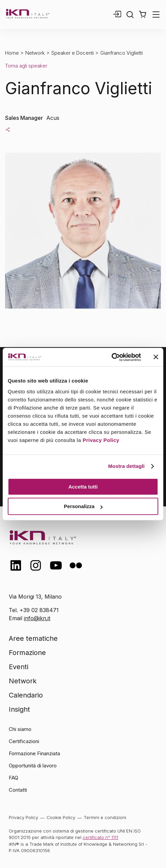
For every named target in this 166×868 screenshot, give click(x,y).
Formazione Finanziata (34, 753)
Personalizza (83, 506)
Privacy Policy (101, 440)
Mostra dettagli (126, 466)
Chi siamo (20, 729)
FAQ (13, 778)
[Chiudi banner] (156, 357)
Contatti (18, 790)
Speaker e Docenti (73, 53)
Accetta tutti (83, 487)
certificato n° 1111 (100, 837)
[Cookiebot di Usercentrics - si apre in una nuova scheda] (112, 357)
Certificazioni (24, 741)
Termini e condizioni (105, 817)
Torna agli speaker (26, 66)
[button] (143, 15)
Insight (19, 709)
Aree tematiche (33, 638)
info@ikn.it (37, 618)
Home (12, 53)
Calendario (26, 695)
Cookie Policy (61, 817)
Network (35, 53)
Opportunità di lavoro (33, 766)
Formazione (27, 653)
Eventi (19, 667)
